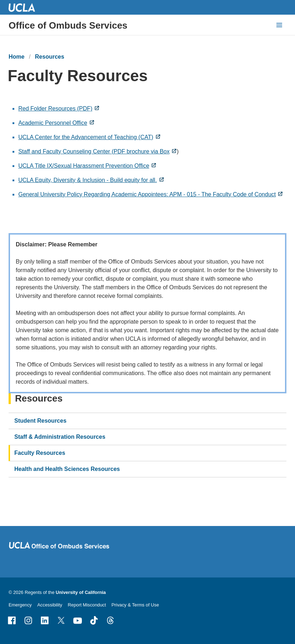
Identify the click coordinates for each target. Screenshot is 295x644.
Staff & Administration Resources (60, 437)
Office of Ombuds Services (68, 25)
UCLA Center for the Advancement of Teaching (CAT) (86, 137)
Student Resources (40, 421)
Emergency (20, 605)
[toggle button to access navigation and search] (279, 25)
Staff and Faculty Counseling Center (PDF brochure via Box (94, 151)
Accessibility (50, 605)
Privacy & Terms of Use (135, 605)
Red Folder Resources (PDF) (55, 109)
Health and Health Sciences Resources (67, 469)
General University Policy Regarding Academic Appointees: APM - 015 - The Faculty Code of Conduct (147, 194)
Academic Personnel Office (53, 123)
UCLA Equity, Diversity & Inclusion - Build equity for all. (87, 180)
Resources (50, 57)
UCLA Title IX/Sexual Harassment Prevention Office (84, 166)
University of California (81, 592)
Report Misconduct (87, 605)
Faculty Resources (40, 453)
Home (16, 57)
